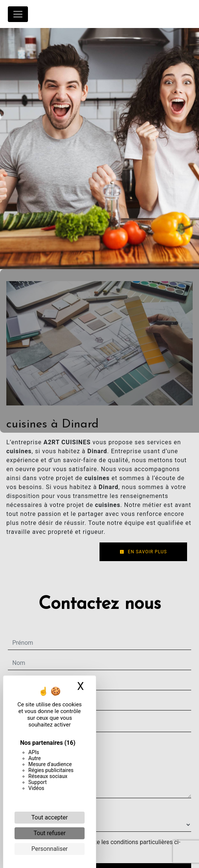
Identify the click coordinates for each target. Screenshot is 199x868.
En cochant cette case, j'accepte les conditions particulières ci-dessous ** (98, 847)
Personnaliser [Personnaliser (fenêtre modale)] (50, 849)
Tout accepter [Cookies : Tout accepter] (50, 817)
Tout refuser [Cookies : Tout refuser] (50, 833)
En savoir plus (143, 552)
